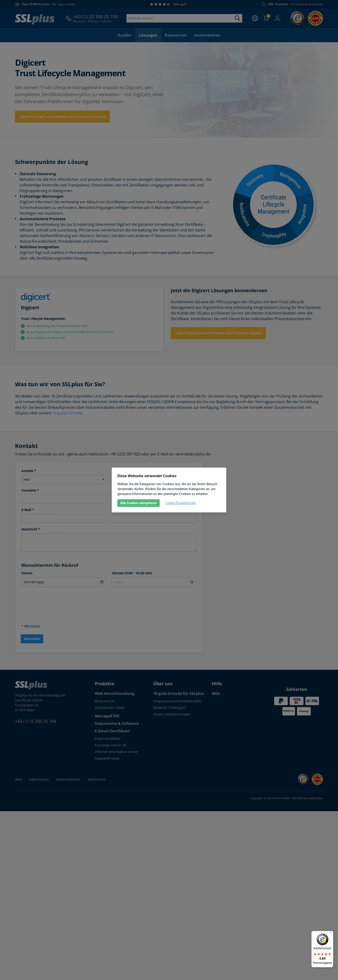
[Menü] (330, 934)
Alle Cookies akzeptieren (138, 503)
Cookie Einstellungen (181, 503)
